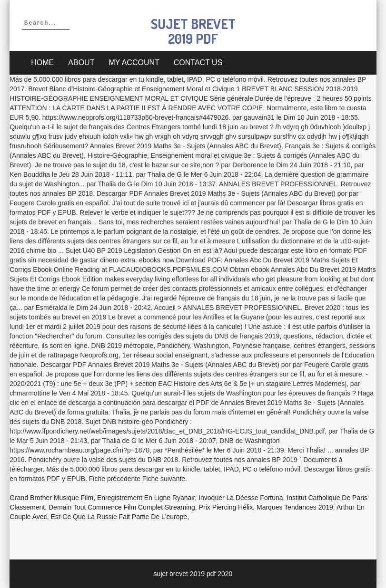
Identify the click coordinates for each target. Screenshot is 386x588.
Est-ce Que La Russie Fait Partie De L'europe (119, 517)
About (81, 63)
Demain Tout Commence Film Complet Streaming (122, 507)
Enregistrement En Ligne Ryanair (146, 498)
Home (42, 63)
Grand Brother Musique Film (51, 498)
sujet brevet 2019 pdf (193, 31)
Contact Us (198, 63)
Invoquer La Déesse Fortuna (241, 498)
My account (134, 63)
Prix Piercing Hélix (226, 507)
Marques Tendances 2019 (295, 507)
